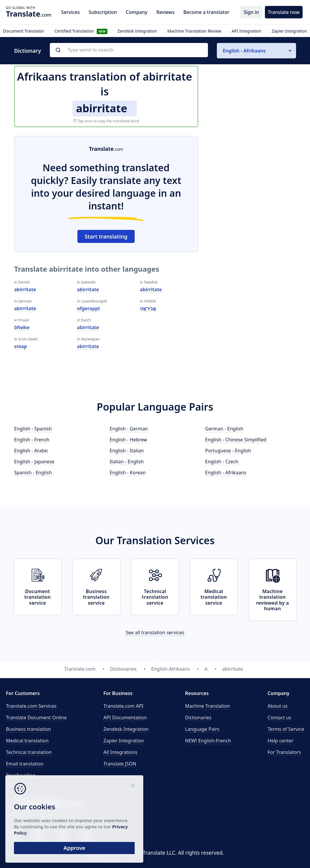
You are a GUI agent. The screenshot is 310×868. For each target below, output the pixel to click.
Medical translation (27, 741)
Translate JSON (120, 764)
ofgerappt (89, 308)
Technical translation (29, 752)
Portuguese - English (228, 451)
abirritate (25, 289)
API (124, 706)
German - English (224, 429)
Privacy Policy (57, 832)
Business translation (28, 729)
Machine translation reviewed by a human (272, 600)
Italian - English (127, 462)
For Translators (284, 752)
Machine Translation (208, 706)
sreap (21, 346)
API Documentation (125, 718)
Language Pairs (202, 729)
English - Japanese (34, 462)
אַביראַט (148, 308)
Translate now (284, 12)
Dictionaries (198, 718)
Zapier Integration (289, 31)
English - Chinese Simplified (236, 440)
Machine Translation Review (194, 31)
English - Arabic (31, 451)
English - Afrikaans (226, 473)
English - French (32, 440)
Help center (280, 741)
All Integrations (121, 752)
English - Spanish (33, 429)
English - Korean (128, 473)
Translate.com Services (31, 706)
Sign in (251, 12)
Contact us (279, 718)
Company (137, 12)
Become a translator (206, 12)
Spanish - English (33, 473)
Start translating (106, 236)
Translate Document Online (36, 718)
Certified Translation (81, 31)
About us (278, 706)
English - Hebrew (128, 440)
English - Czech (222, 462)
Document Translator (24, 31)
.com (29, 14)
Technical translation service (155, 597)
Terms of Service (286, 729)
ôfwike (22, 327)
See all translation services (155, 632)
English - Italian (127, 451)
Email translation (25, 764)
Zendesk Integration (137, 31)
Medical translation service (214, 597)
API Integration (247, 31)
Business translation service (96, 597)
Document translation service (38, 597)
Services (70, 12)
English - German (129, 429)
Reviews (165, 12)
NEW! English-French (208, 741)
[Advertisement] (252, 173)
